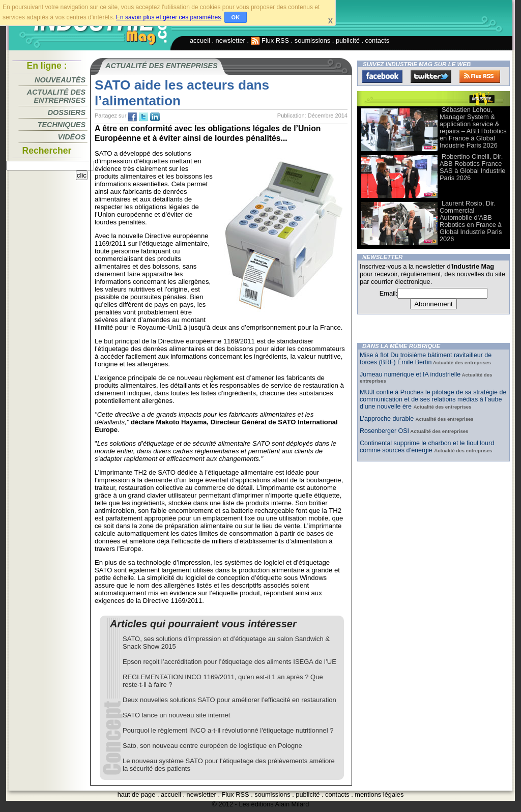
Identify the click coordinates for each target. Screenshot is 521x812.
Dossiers (67, 112)
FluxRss (480, 76)
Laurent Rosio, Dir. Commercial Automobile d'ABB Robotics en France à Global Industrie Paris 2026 (471, 221)
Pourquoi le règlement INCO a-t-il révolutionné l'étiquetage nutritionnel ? (228, 730)
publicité (348, 40)
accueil (200, 40)
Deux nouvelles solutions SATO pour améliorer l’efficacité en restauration (229, 700)
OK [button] (236, 17)
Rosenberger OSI (384, 431)
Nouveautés (60, 80)
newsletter (230, 40)
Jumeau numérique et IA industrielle (410, 374)
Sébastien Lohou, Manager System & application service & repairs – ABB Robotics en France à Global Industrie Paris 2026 (473, 127)
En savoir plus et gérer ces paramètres (168, 17)
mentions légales (379, 794)
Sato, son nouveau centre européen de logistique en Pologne (212, 746)
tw (143, 117)
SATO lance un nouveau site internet (176, 715)
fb (132, 117)
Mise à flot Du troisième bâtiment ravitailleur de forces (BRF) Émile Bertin (426, 359)
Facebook (382, 76)
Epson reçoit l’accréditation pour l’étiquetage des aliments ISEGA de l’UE (229, 662)
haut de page (137, 794)
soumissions (312, 40)
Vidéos (72, 137)
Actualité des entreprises (56, 96)
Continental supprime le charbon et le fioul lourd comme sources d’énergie (427, 447)
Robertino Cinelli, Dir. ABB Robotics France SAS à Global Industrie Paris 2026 (472, 167)
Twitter (431, 76)
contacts (378, 40)
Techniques (62, 125)
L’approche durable (388, 419)
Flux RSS (270, 40)
